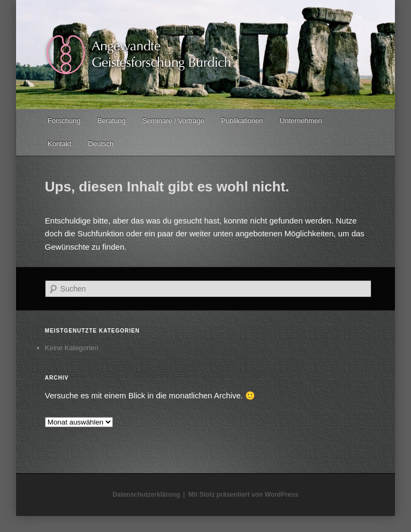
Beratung (112, 121)
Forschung (64, 121)
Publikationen (242, 121)
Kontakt (59, 144)
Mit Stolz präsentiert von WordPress (243, 495)
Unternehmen (301, 121)
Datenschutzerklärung (146, 495)
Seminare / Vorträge (173, 121)
